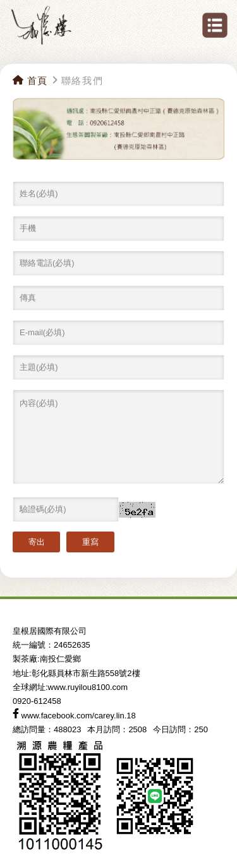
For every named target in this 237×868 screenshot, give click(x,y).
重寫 (90, 542)
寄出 (37, 542)
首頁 (30, 80)
